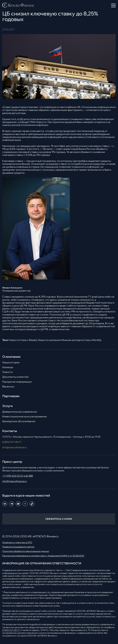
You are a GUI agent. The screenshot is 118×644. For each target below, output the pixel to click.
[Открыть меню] (113, 5)
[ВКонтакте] (5, 504)
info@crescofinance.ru (15, 447)
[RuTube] (18, 504)
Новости (8, 372)
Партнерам (11, 396)
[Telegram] (12, 504)
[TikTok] (32, 504)
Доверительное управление (20, 412)
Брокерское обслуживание (19, 421)
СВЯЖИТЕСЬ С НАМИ (59, 519)
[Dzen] (25, 504)
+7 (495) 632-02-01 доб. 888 (18, 476)
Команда (8, 367)
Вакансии (8, 387)
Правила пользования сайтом (18, 547)
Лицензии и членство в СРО (17, 542)
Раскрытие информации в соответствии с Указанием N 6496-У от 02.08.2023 (43, 556)
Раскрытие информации (17, 382)
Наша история (11, 362)
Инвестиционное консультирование (25, 416)
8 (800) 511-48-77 (12, 442)
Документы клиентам (15, 377)
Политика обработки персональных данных (26, 551)
